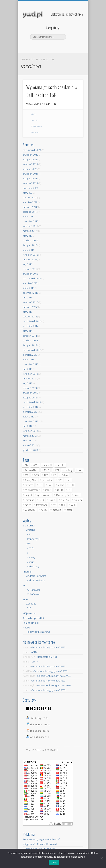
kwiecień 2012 (30, 431)
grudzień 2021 (30, 174)
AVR (29, 534)
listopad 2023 (30, 159)
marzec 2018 (30, 207)
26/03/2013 (36, 120)
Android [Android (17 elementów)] (48, 465)
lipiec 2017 (29, 216)
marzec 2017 (30, 231)
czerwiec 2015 (31, 293)
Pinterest (56, 46)
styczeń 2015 (30, 317)
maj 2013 (28, 369)
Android (27, 572)
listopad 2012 (30, 398)
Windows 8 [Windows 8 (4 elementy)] (30, 510)
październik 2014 (32, 321)
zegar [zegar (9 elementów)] (69, 510)
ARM (29, 543)
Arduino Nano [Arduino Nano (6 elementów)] (32, 470)
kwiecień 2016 (30, 255)
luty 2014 (28, 331)
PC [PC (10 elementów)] (70, 490)
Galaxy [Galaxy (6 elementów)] (65, 475)
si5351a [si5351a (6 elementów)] (65, 500)
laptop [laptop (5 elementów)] (61, 485)
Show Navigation (74, 33)
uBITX (34, 652)
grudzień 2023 (30, 155)
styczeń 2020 (30, 197)
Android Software (36, 580)
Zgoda (54, 863)
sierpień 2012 (30, 412)
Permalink (35, 132)
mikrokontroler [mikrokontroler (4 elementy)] (32, 490)
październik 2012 (32, 402)
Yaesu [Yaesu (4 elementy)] (44, 510)
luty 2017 (28, 236)
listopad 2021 (30, 178)
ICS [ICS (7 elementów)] (41, 485)
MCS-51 (31, 548)
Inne (25, 599)
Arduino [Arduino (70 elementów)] (61, 465)
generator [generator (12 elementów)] (47, 480)
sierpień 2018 (30, 202)
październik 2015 (32, 278)
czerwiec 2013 (31, 364)
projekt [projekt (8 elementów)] (28, 495)
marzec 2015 (30, 307)
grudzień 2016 (30, 240)
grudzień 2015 (30, 274)
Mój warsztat (30, 613)
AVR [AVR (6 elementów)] (57, 470)
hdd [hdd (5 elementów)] (69, 480)
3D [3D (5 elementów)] (26, 465)
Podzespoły (33, 566)
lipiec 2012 (29, 417)
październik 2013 (32, 350)
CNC (29, 608)
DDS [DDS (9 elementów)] (36, 475)
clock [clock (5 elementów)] (80, 470)
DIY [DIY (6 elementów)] (46, 475)
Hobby (26, 628)
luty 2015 (28, 312)
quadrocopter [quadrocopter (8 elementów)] (44, 495)
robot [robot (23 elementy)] (77, 495)
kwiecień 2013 (30, 374)
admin (33, 114)
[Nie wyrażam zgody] (101, 858)
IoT (28, 553)
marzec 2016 (30, 259)
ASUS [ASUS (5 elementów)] (47, 470)
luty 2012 (28, 440)
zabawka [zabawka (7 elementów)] (57, 510)
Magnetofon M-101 (47, 657)
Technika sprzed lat (33, 618)
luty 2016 (28, 264)
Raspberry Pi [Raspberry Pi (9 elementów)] (63, 495)
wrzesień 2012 (31, 407)
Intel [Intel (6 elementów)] (50, 485)
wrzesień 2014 (31, 326)
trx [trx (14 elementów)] (54, 505)
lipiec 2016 (29, 250)
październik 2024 (32, 150)
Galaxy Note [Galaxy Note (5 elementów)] (31, 480)
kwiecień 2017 (30, 226)
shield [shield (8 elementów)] (52, 500)
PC (24, 585)
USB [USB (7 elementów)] (63, 505)
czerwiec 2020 (31, 188)
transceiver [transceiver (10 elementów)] (42, 505)
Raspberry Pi (33, 539)
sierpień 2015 (30, 283)
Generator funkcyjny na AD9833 (48, 647)
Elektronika (29, 526)
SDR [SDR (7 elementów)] (42, 500)
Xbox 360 (31, 604)
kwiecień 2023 (30, 164)
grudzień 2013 (30, 340)
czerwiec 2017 (31, 221)
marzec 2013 (30, 379)
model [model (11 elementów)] (48, 490)
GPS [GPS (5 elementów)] (60, 480)
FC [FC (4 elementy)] (55, 475)
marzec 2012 (30, 436)
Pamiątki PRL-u (31, 623)
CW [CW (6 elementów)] (27, 475)
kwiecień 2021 (30, 183)
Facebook (49, 46)
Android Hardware (36, 576)
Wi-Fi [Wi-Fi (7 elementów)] (73, 505)
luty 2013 (28, 383)
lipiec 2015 (29, 288)
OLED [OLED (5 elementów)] (60, 490)
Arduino (31, 530)
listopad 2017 (30, 212)
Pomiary (31, 557)
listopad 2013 (30, 345)
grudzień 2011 (30, 450)
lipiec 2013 (29, 359)
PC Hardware (36, 126)
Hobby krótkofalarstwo (38, 632)
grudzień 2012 (30, 393)
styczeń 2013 (30, 388)
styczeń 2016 (30, 269)
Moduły (30, 562)
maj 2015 (28, 298)
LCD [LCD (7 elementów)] (72, 485)
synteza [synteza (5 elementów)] (78, 500)
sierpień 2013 (30, 355)
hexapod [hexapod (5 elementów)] (29, 485)
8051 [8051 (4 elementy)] (36, 465)
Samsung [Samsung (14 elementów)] (29, 500)
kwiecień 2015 (30, 302)
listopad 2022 (30, 169)
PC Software (33, 594)
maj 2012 (28, 426)
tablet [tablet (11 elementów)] (28, 505)
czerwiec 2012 (31, 421)
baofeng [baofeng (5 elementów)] (68, 470)
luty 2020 (28, 193)
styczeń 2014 (30, 336)
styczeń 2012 (30, 445)
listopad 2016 (30, 245)
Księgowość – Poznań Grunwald (40, 844)
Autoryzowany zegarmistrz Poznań (41, 839)
